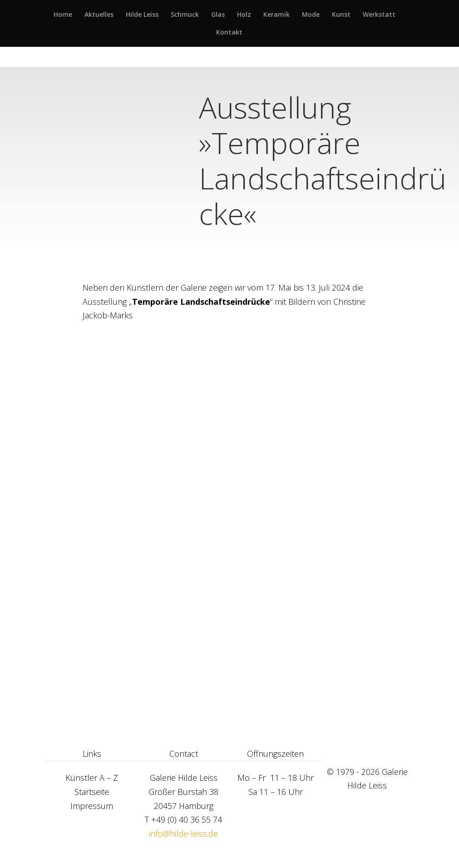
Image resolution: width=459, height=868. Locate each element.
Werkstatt (379, 15)
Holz (244, 15)
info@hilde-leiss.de (183, 833)
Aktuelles (99, 15)
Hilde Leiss (142, 15)
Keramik (276, 15)
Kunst (341, 15)
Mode (311, 15)
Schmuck (185, 15)
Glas (218, 15)
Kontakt (229, 33)
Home (63, 15)
